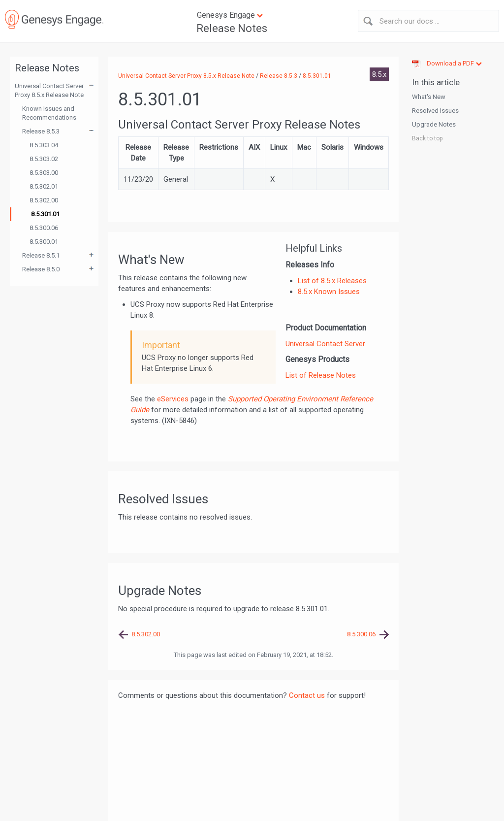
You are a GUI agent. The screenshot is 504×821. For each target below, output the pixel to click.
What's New (429, 97)
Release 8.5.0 (41, 269)
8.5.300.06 (44, 228)
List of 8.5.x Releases (332, 281)
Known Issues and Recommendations (49, 113)
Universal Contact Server (325, 344)
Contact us (307, 695)
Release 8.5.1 (41, 255)
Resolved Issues (435, 111)
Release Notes (232, 28)
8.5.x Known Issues (329, 292)
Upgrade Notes (434, 124)
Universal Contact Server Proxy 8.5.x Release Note (49, 90)
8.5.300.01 (44, 242)
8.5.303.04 (44, 145)
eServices (173, 399)
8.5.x (379, 74)
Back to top (427, 138)
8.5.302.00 (44, 200)
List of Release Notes (321, 375)
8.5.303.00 (44, 173)
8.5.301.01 (45, 214)
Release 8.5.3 (41, 131)
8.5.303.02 (44, 159)
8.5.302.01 (44, 186)
